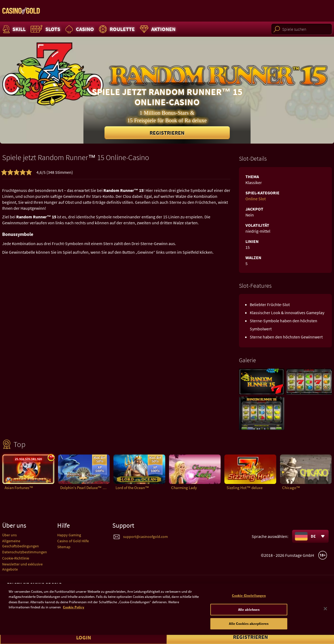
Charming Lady (184, 488)
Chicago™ (291, 488)
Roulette (116, 29)
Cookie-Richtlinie (16, 558)
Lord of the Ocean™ (132, 488)
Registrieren (167, 133)
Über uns (9, 535)
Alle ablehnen (249, 616)
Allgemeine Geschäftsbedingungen (21, 543)
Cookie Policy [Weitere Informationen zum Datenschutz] (74, 614)
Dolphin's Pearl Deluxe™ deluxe (85, 488)
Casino (79, 29)
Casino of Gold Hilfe (73, 541)
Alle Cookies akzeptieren (249, 630)
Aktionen (157, 29)
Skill (14, 29)
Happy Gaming (69, 535)
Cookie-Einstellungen (249, 602)
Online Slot (256, 199)
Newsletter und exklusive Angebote (22, 567)
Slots (45, 29)
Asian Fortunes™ (19, 488)
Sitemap (64, 547)
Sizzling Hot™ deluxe (244, 488)
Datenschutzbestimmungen (25, 552)
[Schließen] (325, 615)
